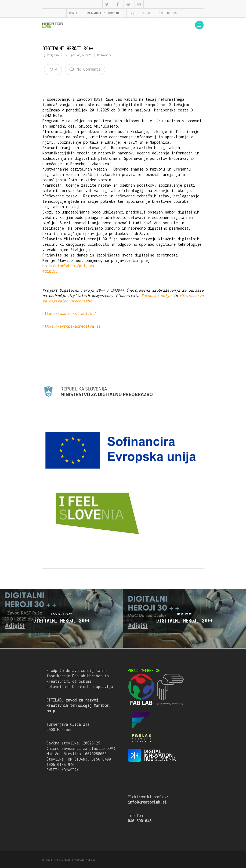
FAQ (132, 13)
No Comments (85, 69)
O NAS (147, 13)
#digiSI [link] (50, 271)
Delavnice (104, 55)
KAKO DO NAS (168, 13)
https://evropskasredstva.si (71, 326)
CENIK (73, 13)
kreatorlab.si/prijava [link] (71, 266)
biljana (53, 55)
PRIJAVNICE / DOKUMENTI (103, 13)
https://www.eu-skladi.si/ (69, 314)
